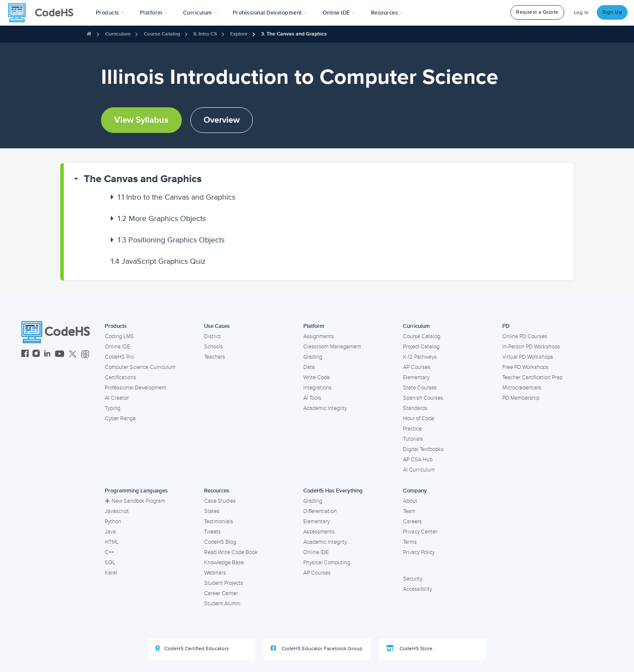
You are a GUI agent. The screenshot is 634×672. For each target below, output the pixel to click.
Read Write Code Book (231, 552)
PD (506, 326)
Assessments (319, 532)
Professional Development (136, 388)
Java (110, 532)
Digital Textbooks (423, 449)
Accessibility (418, 589)
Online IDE (117, 347)
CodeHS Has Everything (333, 491)
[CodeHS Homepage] (44, 13)
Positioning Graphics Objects (171, 240)
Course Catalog (162, 34)
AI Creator (117, 398)
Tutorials (413, 439)
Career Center (221, 593)
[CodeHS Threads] (85, 355)
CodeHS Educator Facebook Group (317, 648)
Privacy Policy (419, 552)
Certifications (120, 377)
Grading (313, 357)
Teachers (215, 357)
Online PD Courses (525, 336)
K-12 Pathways (420, 357)
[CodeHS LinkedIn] (47, 355)
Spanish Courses (423, 398)
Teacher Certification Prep (532, 377)
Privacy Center (420, 532)
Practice (412, 429)
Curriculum (118, 34)
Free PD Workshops (525, 367)
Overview (222, 120)
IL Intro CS (205, 34)
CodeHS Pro (119, 357)
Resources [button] (387, 13)
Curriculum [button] (200, 13)
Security (413, 579)
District (212, 336)
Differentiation (320, 511)
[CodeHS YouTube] (60, 355)
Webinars (215, 573)
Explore (239, 34)
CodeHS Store (409, 648)
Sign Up (612, 12)
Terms (410, 542)
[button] (110, 13)
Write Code (317, 377)
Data (309, 367)
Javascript (117, 511)
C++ (109, 552)
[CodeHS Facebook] (25, 355)
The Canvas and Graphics (143, 179)
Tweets (212, 532)
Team (409, 511)
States (212, 511)
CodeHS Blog (220, 542)
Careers (412, 522)
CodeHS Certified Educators (192, 648)
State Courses (420, 388)
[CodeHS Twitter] (73, 355)
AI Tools (312, 398)
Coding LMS (119, 336)
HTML (112, 542)
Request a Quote (537, 12)
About (410, 501)
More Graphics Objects (162, 218)
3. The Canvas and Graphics (294, 34)
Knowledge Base (224, 563)
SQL (110, 563)
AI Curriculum (419, 470)
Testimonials (219, 522)
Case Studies (220, 501)
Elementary (416, 377)
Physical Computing (327, 563)
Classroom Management (332, 347)
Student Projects (224, 583)
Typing (113, 408)
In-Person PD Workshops (531, 347)
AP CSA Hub (418, 460)
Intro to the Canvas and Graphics (176, 197)
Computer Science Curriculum (140, 367)
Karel (111, 573)
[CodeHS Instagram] (36, 355)
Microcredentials (522, 388)
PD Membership (521, 398)
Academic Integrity (325, 408)
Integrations (317, 388)
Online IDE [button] (339, 13)
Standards (415, 408)
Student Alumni (222, 604)
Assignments (318, 336)
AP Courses (417, 367)
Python (113, 522)
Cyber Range (120, 419)
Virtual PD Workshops (528, 357)
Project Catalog (421, 347)
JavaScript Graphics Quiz (158, 261)
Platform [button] (154, 13)
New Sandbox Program (135, 501)
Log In (581, 13)
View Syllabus (141, 120)
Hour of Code (419, 419)
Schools (213, 347)
